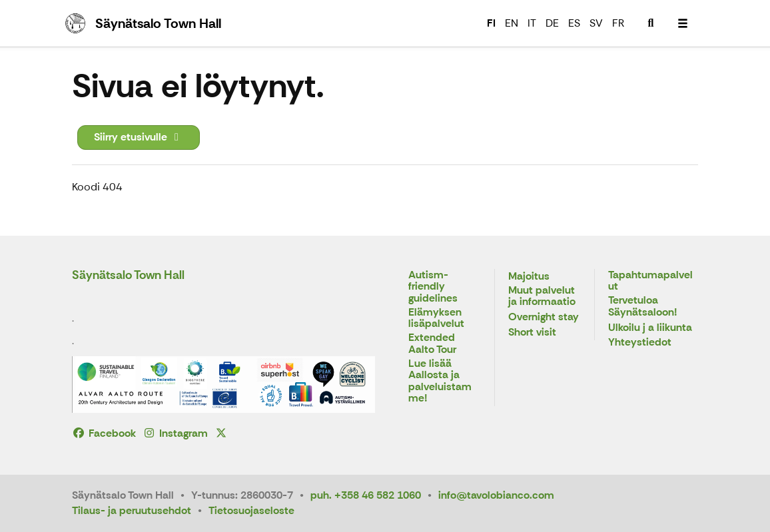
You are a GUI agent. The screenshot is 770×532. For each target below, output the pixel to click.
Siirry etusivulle (139, 137)
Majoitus (529, 277)
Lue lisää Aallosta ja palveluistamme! (440, 382)
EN (512, 23)
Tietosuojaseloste (251, 510)
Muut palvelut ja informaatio (542, 297)
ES (574, 23)
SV (596, 23)
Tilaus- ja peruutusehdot (132, 510)
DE (552, 23)
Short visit (532, 333)
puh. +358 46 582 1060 (366, 495)
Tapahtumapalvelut (650, 281)
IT (532, 23)
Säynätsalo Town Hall (128, 275)
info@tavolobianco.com (496, 495)
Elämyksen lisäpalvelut (436, 319)
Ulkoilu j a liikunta (650, 328)
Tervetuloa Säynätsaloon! (643, 307)
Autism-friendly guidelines (433, 287)
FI (491, 23)
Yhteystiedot (640, 343)
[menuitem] (651, 23)
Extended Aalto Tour (432, 344)
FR (618, 23)
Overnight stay (544, 317)
